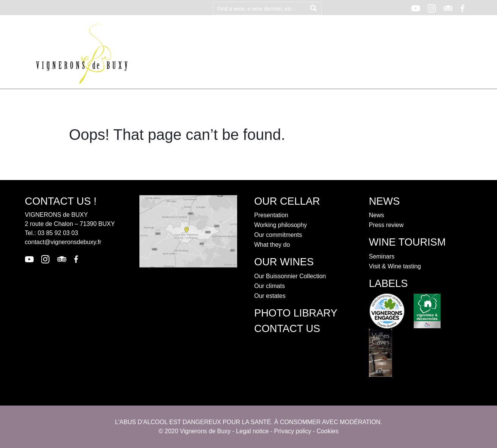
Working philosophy (281, 225)
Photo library (296, 313)
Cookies (328, 431)
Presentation (271, 215)
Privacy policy (293, 431)
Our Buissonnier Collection (290, 276)
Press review (386, 225)
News (377, 215)
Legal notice (252, 431)
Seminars (382, 256)
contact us (287, 328)
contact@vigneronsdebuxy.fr (63, 242)
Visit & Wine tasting (395, 266)
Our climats (270, 286)
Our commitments (278, 235)
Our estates (270, 296)
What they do (272, 245)
